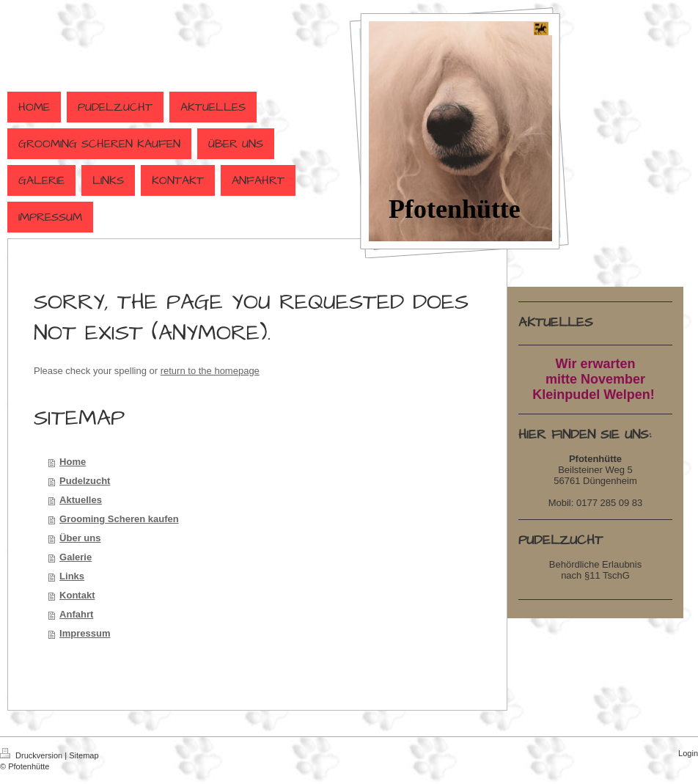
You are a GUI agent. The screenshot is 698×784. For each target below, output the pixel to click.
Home (73, 462)
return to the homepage (210, 371)
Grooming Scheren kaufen (119, 519)
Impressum (85, 633)
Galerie (76, 557)
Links (72, 576)
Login (688, 753)
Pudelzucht (85, 481)
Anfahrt (76, 614)
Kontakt (77, 595)
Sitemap (84, 755)
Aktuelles (81, 500)
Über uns (80, 538)
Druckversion (32, 755)
